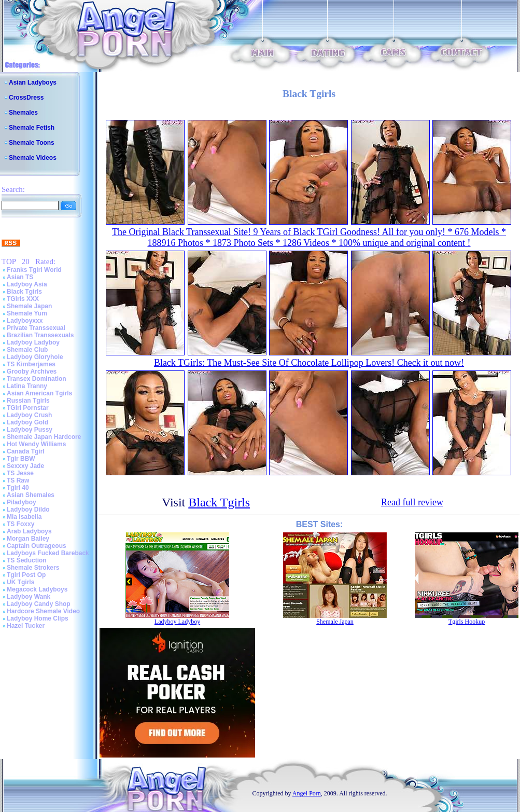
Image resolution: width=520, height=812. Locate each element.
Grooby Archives (32, 371)
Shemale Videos (33, 158)
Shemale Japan (29, 306)
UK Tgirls (20, 582)
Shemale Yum (27, 313)
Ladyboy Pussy (30, 430)
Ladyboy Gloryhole (35, 357)
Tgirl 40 (18, 488)
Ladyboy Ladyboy (33, 342)
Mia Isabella (24, 517)
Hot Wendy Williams (36, 444)
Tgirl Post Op (26, 575)
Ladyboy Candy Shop (39, 604)
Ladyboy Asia (27, 284)
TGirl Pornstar (28, 408)
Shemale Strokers (33, 568)
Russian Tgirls (28, 401)
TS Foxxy (20, 524)
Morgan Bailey (28, 539)
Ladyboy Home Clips (38, 618)
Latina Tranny (27, 386)
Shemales (23, 113)
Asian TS (20, 277)
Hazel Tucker (26, 626)
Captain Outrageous (37, 546)
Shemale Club (27, 350)
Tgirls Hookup (467, 622)
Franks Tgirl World (34, 270)
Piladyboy (22, 502)
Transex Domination (37, 379)
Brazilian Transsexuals (40, 335)
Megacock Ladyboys (37, 589)
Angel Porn (307, 793)
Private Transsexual (36, 328)
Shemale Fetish (32, 128)
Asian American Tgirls (39, 393)
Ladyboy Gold (27, 422)
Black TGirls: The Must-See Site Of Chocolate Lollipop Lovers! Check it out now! (309, 363)
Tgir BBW (21, 459)
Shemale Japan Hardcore (44, 437)
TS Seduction (27, 560)
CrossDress (26, 98)
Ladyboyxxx (25, 321)
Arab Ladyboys (29, 531)
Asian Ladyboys (33, 82)
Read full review (412, 502)
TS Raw (18, 480)
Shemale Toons (32, 143)
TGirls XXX (23, 299)
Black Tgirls (24, 292)
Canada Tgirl (26, 451)
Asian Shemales (31, 495)
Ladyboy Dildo (28, 510)
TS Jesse (20, 473)
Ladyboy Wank (29, 597)
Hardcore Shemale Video (43, 611)
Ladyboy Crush (29, 415)
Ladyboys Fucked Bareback (48, 553)
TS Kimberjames (31, 364)
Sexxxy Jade (25, 466)
